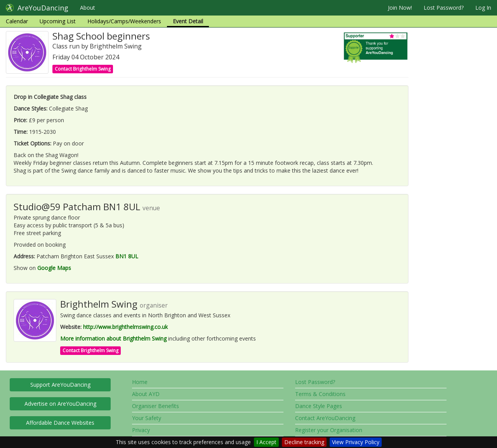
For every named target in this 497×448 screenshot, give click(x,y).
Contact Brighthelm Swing (83, 69)
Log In (483, 8)
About (88, 8)
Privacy (141, 430)
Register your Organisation (329, 430)
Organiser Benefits (156, 406)
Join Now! (400, 8)
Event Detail (188, 21)
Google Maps (54, 268)
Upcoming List (58, 21)
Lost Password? (444, 8)
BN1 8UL (127, 256)
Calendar (17, 21)
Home (140, 382)
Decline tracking (304, 442)
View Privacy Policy (356, 442)
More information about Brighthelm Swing (113, 338)
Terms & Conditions (320, 394)
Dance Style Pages (319, 406)
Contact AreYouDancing (325, 418)
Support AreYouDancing (60, 385)
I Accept (266, 442)
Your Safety (147, 418)
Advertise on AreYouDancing (60, 404)
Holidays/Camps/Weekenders (124, 21)
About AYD (146, 394)
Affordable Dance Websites (60, 423)
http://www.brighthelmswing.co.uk (125, 327)
